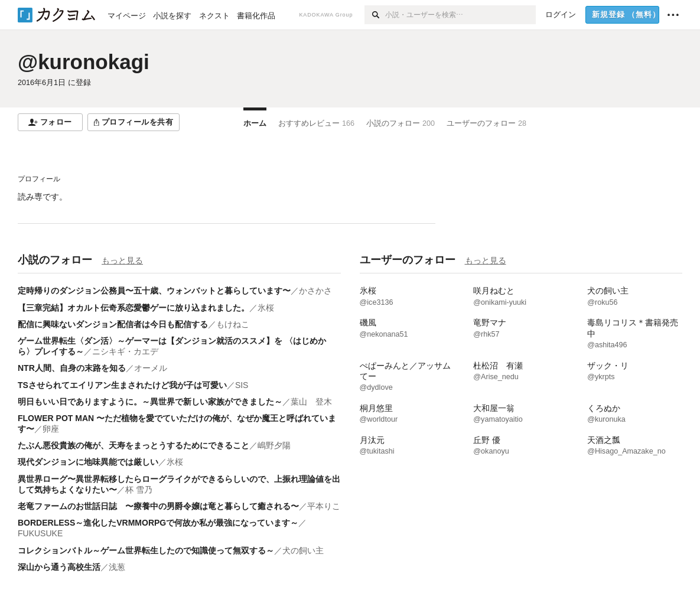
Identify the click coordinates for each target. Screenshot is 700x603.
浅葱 (117, 567)
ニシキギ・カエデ (125, 351)
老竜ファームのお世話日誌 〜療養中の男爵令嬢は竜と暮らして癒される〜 (158, 506)
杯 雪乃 (139, 490)
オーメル (151, 368)
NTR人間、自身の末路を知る (72, 368)
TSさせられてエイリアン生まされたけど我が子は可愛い (122, 385)
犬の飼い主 (303, 550)
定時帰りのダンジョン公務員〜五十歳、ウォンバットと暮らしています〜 (154, 291)
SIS (242, 385)
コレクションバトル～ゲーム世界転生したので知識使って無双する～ (146, 550)
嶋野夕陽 (274, 445)
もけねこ (233, 324)
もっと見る (122, 260)
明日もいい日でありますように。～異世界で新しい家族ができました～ (150, 402)
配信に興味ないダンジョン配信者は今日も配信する (113, 324)
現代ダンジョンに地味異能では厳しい (88, 462)
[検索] (375, 15)
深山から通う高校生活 (59, 567)
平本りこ (324, 506)
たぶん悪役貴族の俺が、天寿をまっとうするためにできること (134, 445)
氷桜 (266, 308)
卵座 (51, 429)
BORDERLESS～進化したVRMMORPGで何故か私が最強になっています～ (158, 523)
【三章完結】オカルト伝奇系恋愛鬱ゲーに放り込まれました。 (134, 308)
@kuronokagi (84, 62)
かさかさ (315, 291)
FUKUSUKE (40, 533)
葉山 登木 (311, 402)
